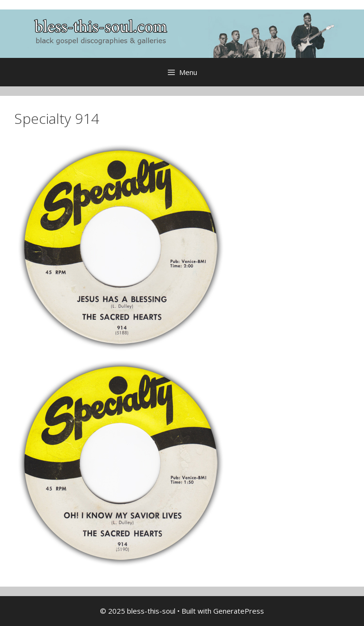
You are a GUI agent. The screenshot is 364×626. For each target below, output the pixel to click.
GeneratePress (239, 611)
